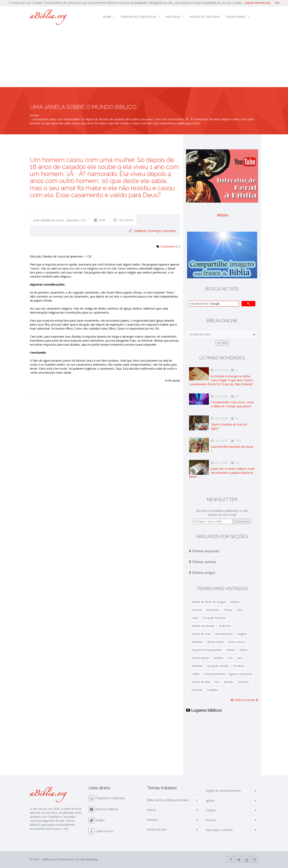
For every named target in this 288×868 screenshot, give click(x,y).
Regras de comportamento (223, 791)
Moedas (152, 820)
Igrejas (210, 800)
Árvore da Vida (201, 682)
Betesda (197, 690)
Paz (230, 658)
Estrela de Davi (201, 634)
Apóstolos (213, 610)
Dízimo (235, 602)
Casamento (168, 246)
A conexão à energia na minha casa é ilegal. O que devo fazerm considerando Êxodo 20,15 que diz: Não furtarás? (221, 380)
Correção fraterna (214, 618)
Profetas (239, 666)
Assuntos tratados (205, 17)
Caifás (195, 674)
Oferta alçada (200, 658)
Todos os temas (244, 700)
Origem (242, 634)
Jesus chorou (237, 642)
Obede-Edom (215, 642)
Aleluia (231, 650)
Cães (240, 610)
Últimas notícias (202, 562)
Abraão (229, 682)
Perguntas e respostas (140, 17)
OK (277, 3)
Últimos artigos (202, 573)
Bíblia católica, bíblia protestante (168, 800)
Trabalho (212, 690)
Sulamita (197, 642)
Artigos (100, 820)
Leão (195, 618)
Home (109, 17)
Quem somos (238, 17)
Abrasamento (224, 634)
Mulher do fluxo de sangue (209, 602)
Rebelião (197, 666)
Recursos (175, 17)
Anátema (225, 626)
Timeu (228, 610)
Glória (243, 650)
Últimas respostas (204, 551)
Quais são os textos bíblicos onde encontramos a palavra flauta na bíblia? (222, 473)
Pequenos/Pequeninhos (207, 650)
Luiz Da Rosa (89, 859)
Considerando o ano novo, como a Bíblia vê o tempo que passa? (232, 404)
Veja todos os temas (219, 830)
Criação (211, 810)
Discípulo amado (218, 666)
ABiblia (223, 215)
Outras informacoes (258, 3)
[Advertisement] (144, 57)
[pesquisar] (213, 304)
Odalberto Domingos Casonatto (155, 231)
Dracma (196, 610)
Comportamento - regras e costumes (228, 674)
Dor (217, 682)
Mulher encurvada (203, 626)
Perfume (243, 682)
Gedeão (218, 658)
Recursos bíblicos (107, 809)
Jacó (240, 658)
